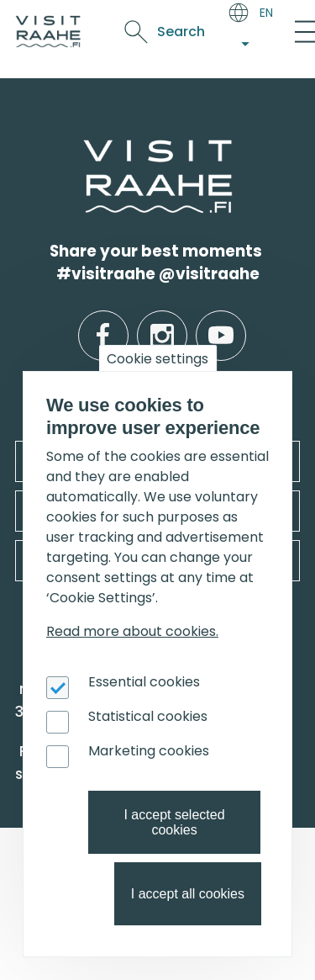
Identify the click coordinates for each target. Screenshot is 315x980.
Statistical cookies (148, 716)
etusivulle (86, 150)
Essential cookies (144, 682)
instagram (162, 323)
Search (181, 32)
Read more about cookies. (132, 631)
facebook (103, 323)
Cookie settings (157, 359)
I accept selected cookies (174, 822)
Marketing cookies (149, 751)
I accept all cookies (188, 894)
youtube (221, 323)
